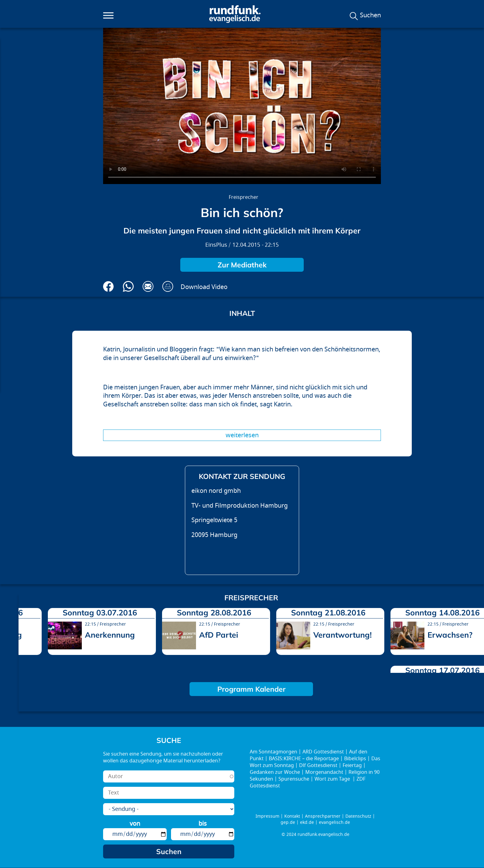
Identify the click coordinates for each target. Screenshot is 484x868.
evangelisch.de (334, 822)
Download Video (204, 287)
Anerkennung (110, 635)
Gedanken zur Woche (275, 772)
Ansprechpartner (323, 816)
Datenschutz (358, 816)
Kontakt (292, 816)
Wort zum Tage (333, 779)
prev (26, 638)
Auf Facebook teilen (108, 286)
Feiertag (352, 765)
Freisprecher (244, 197)
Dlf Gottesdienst (318, 765)
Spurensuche (294, 779)
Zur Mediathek (242, 265)
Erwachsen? (450, 635)
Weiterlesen (242, 435)
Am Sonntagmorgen (273, 752)
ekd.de (307, 822)
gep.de (288, 822)
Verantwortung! (342, 635)
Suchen (370, 15)
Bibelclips (355, 759)
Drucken (168, 286)
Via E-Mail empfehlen (148, 286)
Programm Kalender (251, 689)
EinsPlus (216, 245)
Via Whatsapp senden (128, 286)
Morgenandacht (324, 772)
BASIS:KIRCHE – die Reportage (304, 759)
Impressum (267, 816)
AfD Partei (219, 635)
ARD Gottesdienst (323, 752)
